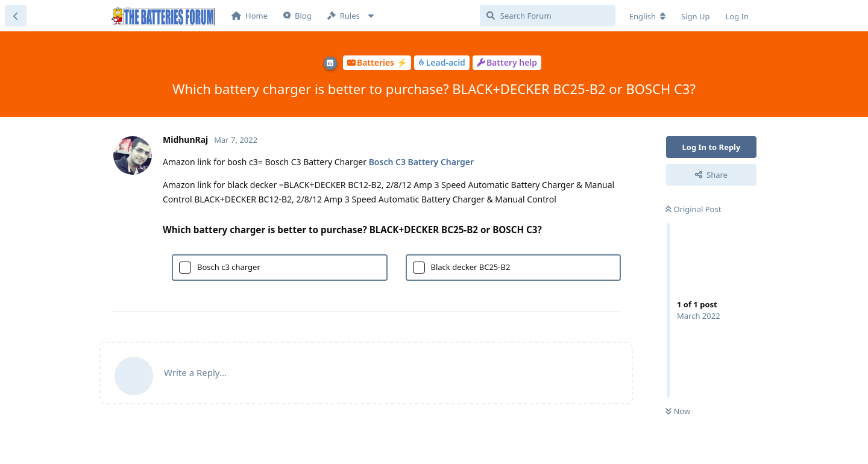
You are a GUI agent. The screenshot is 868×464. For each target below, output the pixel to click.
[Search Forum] (548, 16)
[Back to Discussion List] (16, 16)
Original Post (693, 209)
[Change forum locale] (647, 16)
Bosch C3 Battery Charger (421, 162)
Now (678, 411)
